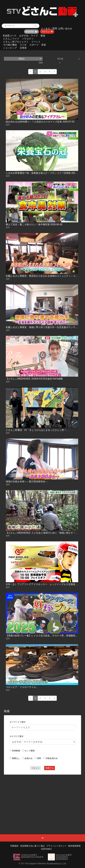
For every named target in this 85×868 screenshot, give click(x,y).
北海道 (23, 48)
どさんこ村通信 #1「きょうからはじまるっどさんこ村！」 (37, 430)
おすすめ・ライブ (29, 36)
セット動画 (30, 751)
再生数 (68, 59)
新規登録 (31, 32)
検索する (50, 768)
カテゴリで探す (17, 736)
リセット (35, 768)
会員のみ (29, 758)
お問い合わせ (65, 29)
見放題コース (10, 36)
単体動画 (16, 751)
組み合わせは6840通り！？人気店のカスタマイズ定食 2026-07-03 (40, 122)
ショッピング (10, 48)
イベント (36, 42)
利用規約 (14, 846)
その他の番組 (10, 45)
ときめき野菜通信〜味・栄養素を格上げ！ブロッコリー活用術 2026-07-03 (44, 173)
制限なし (16, 758)
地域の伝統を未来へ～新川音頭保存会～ (27, 481)
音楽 (44, 45)
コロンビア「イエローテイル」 (22, 687)
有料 (39, 758)
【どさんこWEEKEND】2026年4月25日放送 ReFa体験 (34, 379)
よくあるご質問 (49, 29)
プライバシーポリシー (56, 846)
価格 (50, 63)
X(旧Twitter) (46, 849)
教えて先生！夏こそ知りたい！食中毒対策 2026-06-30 (34, 224)
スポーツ (34, 45)
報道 (43, 36)
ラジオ (23, 45)
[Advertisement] (43, 798)
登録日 (30, 59)
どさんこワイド (11, 39)
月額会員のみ (52, 758)
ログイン (47, 32)
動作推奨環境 (74, 846)
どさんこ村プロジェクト (16, 42)
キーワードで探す (18, 722)
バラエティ (28, 39)
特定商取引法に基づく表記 (32, 846)
